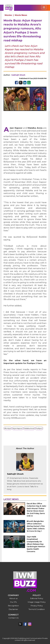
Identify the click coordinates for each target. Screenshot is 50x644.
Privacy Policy (37, 606)
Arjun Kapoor (18, 428)
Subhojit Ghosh (18, 75)
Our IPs (13, 602)
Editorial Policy (37, 598)
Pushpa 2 (39, 428)
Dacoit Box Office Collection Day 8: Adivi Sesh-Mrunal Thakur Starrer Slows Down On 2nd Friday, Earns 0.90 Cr (36, 510)
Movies (8, 15)
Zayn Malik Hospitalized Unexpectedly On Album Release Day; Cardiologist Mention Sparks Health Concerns (36, 544)
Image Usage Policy (37, 602)
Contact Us (13, 618)
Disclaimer (13, 609)
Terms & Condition (37, 609)
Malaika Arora (29, 428)
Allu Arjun (8, 428)
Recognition (13, 606)
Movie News (21, 15)
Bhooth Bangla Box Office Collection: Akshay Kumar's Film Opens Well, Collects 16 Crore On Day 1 (36, 526)
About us (13, 598)
